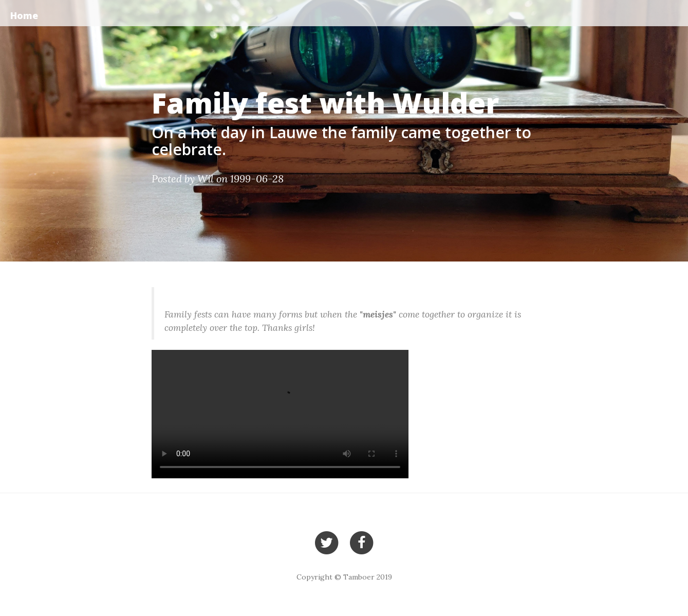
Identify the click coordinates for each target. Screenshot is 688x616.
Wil (206, 179)
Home (24, 15)
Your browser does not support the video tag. (280, 414)
